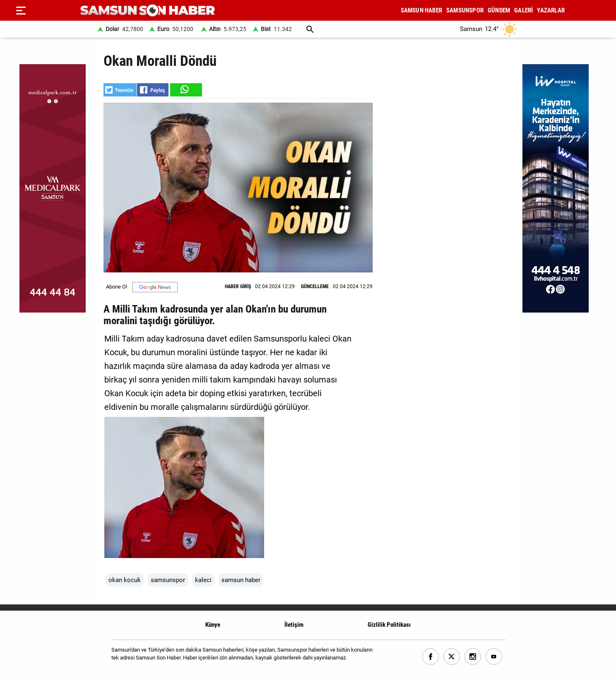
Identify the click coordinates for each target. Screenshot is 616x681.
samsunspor (168, 580)
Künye (213, 625)
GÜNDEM (499, 10)
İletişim (294, 625)
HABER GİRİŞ (238, 286)
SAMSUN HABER (421, 10)
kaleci (203, 580)
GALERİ (523, 10)
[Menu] (21, 10)
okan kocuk (125, 580)
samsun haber (241, 580)
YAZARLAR (551, 10)
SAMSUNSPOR (465, 10)
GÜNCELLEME (315, 286)
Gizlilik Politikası (389, 625)
